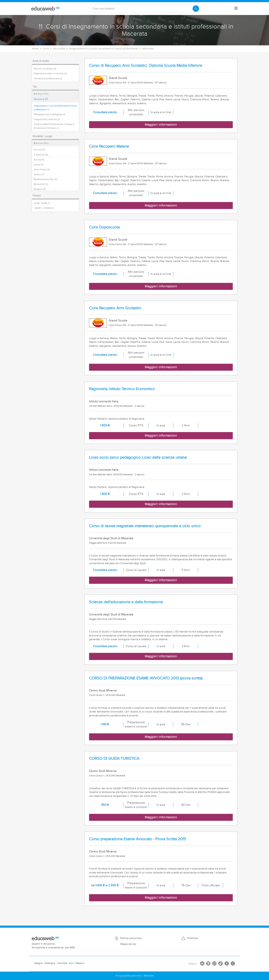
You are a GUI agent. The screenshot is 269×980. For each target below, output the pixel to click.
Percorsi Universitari (45, 69)
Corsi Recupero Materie (109, 146)
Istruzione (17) (41, 99)
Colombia (62, 963)
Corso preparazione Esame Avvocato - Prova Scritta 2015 (138, 839)
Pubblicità (193, 938)
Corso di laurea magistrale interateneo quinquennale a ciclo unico (145, 526)
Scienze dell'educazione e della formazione (126, 602)
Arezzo (39, 165)
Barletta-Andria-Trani (46, 179)
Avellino (39, 175)
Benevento (41, 184)
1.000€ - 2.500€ (44, 208)
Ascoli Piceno (42, 170)
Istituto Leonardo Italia (104, 401)
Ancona (39, 160)
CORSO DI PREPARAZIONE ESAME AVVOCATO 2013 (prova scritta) (146, 678)
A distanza (41, 155)
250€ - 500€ (42, 203)
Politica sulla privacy (131, 938)
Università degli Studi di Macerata (111, 538)
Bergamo (40, 189)
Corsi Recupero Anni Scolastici (115, 308)
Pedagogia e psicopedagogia (49, 114)
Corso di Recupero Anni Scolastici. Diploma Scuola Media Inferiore (146, 66)
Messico (80, 963)
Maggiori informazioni (161, 125)
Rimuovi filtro (41, 94)
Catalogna (50, 963)
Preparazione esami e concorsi (50, 74)
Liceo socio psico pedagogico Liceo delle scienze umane (138, 458)
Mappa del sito (128, 944)
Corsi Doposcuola (104, 227)
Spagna (38, 963)
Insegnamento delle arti (47, 119)
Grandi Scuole (118, 78)
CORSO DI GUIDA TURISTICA (114, 759)
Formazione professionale (48, 79)
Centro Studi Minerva (103, 691)
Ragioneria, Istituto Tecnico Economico (122, 389)
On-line (40, 150)
